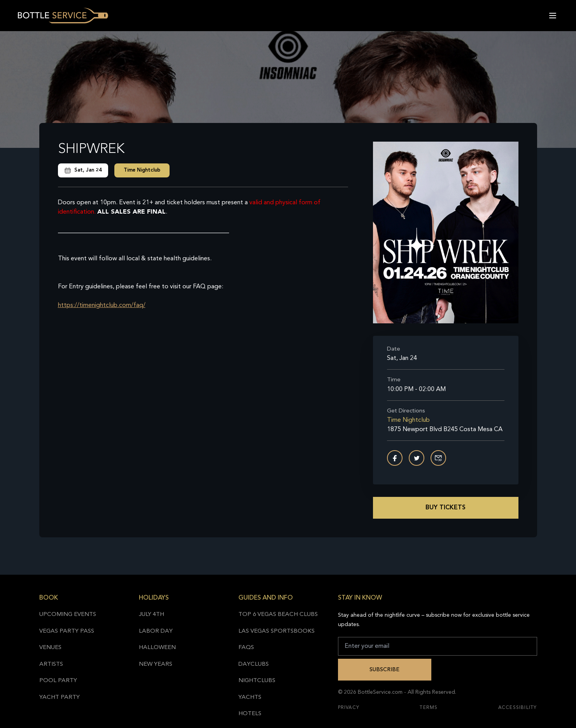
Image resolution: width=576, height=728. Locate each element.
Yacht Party (60, 697)
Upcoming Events (68, 615)
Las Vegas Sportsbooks (277, 631)
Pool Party (58, 681)
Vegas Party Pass (67, 631)
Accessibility (518, 708)
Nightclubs (257, 681)
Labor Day (156, 631)
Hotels (250, 714)
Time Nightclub (142, 170)
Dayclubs (254, 664)
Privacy (349, 708)
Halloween (157, 648)
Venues (50, 648)
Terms (429, 708)
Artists (51, 664)
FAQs (246, 648)
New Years (156, 664)
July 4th (151, 615)
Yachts (250, 697)
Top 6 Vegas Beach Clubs (278, 615)
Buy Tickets (446, 508)
